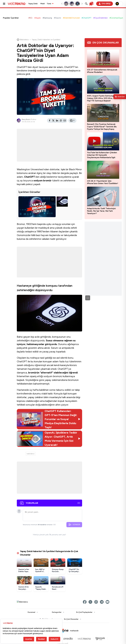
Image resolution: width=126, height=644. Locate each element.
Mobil (43, 4)
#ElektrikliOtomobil (71, 18)
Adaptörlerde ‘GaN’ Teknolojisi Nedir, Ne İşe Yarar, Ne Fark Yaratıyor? (101, 211)
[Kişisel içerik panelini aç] (120, 97)
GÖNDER (74, 525)
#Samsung (47, 18)
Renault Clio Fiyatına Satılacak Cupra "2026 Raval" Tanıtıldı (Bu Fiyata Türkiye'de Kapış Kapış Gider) (102, 127)
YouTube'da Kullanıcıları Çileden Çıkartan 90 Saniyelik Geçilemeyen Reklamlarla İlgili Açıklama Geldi (102, 155)
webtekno (31, 454)
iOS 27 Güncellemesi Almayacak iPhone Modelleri (102, 71)
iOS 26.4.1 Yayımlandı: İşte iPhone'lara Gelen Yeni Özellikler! (103, 182)
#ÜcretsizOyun (116, 18)
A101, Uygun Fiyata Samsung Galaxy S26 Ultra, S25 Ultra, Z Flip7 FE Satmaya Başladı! (101, 98)
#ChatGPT (86, 18)
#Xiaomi (57, 18)
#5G (30, 18)
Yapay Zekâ (33, 4)
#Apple (38, 18)
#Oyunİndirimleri (100, 18)
